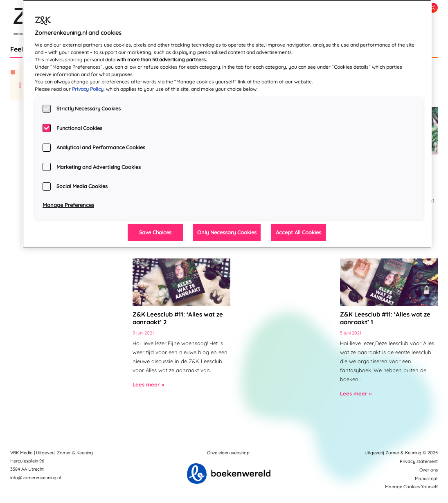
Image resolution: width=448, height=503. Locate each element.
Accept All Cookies (298, 232)
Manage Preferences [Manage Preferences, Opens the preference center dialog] (68, 205)
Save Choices (155, 232)
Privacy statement (419, 461)
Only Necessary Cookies (227, 232)
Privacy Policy (88, 89)
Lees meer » (148, 384)
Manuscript (426, 478)
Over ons (429, 470)
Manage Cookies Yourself (411, 487)
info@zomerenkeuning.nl (36, 478)
